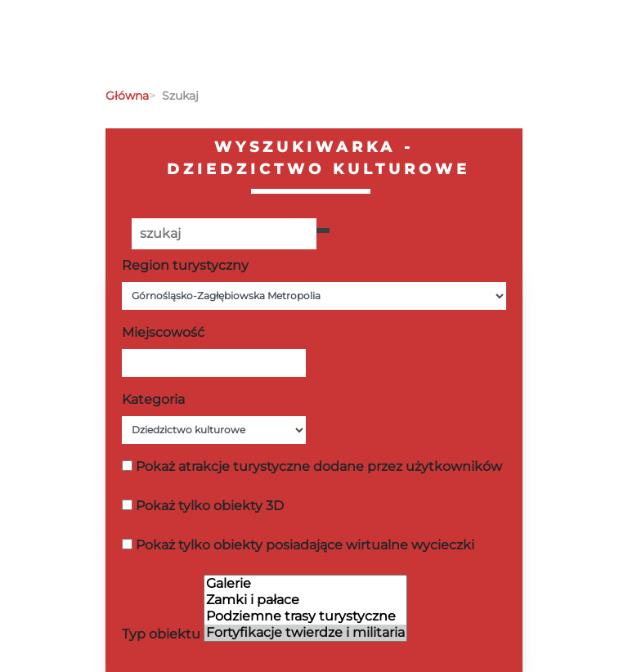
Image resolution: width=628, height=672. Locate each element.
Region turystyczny (185, 265)
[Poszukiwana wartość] (224, 234)
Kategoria (153, 399)
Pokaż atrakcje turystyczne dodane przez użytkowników (319, 466)
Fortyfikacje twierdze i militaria (305, 633)
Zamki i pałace (305, 600)
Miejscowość (163, 332)
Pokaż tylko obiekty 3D (210, 506)
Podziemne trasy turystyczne (305, 616)
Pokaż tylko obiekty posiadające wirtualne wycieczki (305, 545)
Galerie (305, 584)
